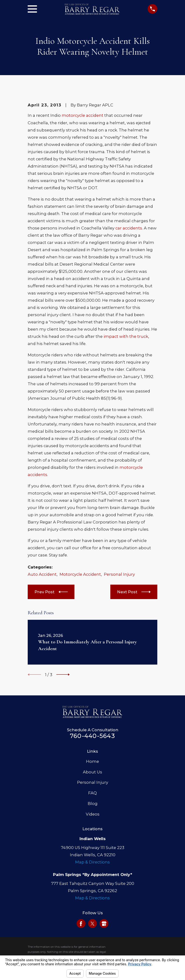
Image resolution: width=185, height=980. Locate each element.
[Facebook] (81, 924)
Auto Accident (42, 574)
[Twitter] (92, 924)
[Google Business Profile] (104, 924)
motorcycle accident (83, 115)
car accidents (129, 228)
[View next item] (63, 675)
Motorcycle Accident (80, 574)
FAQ (92, 793)
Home (92, 761)
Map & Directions (92, 862)
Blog (93, 804)
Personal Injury (119, 574)
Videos (93, 814)
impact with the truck (126, 336)
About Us (92, 772)
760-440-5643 (92, 736)
